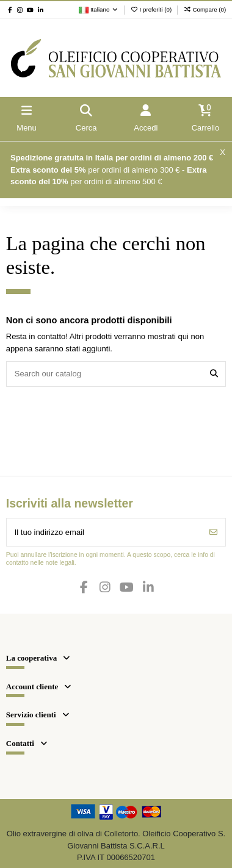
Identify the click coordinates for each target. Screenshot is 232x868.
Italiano (99, 9)
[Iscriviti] (213, 533)
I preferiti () (152, 9)
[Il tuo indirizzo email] (105, 533)
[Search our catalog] (214, 374)
